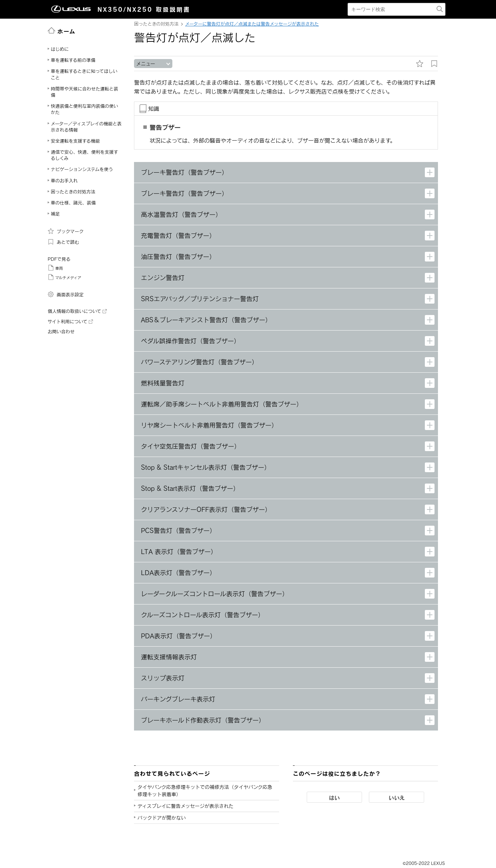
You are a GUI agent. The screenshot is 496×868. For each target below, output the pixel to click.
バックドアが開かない (162, 818)
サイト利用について (70, 322)
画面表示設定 (66, 294)
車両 (55, 268)
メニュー (146, 64)
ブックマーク (66, 231)
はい (334, 798)
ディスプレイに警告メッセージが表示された (185, 806)
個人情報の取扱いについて (77, 311)
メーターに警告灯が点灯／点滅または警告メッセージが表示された (252, 24)
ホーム (62, 31)
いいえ (397, 798)
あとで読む (63, 242)
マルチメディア (64, 277)
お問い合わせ (61, 332)
